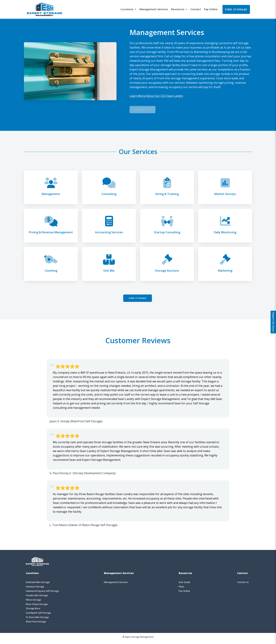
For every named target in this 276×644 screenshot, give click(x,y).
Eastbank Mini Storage (38, 586)
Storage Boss (33, 612)
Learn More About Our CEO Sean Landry (156, 96)
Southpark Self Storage (38, 616)
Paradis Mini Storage (37, 599)
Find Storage (236, 9)
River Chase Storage (37, 608)
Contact (196, 9)
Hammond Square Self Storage (42, 594)
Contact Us (146, 110)
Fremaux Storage (35, 590)
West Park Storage (36, 625)
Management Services (154, 9)
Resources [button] (178, 9)
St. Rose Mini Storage (37, 621)
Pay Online (211, 9)
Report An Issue (272, 322)
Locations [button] (127, 9)
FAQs (181, 590)
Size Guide (184, 586)
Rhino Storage (34, 603)
